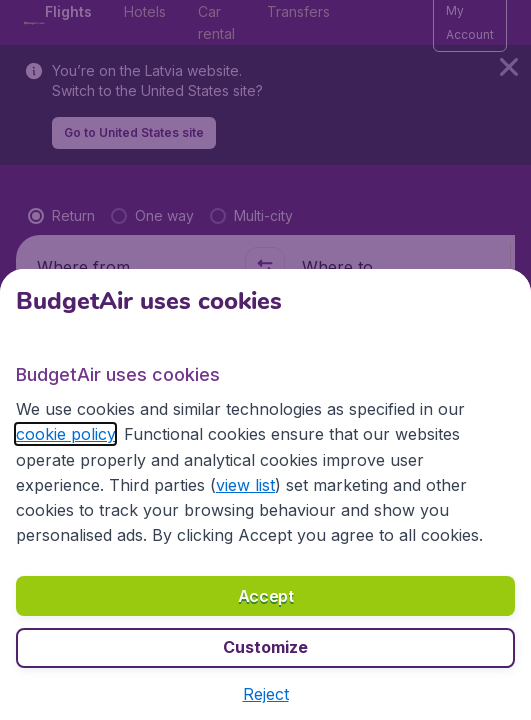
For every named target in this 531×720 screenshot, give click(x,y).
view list (245, 485)
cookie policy (65, 434)
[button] (266, 694)
